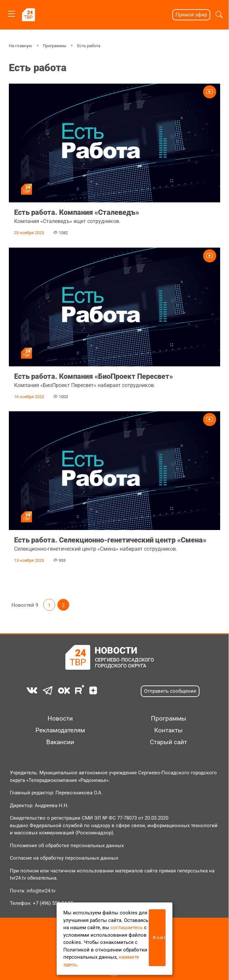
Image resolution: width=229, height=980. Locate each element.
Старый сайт (168, 742)
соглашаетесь (127, 928)
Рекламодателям (60, 730)
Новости (60, 719)
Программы (54, 46)
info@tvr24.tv (41, 891)
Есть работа (89, 46)
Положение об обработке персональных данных (67, 846)
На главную (21, 46)
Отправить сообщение (170, 691)
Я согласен (159, 938)
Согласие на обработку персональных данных (64, 858)
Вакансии (60, 742)
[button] (219, 15)
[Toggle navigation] (11, 13)
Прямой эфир (191, 15)
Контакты (168, 730)
